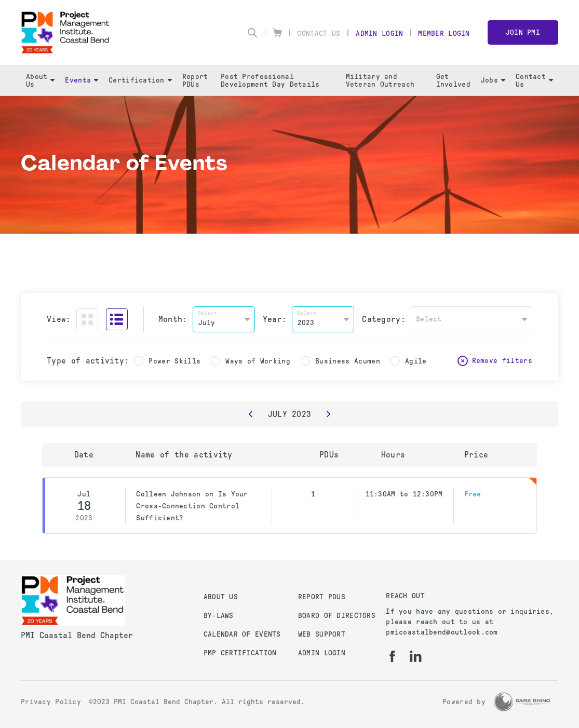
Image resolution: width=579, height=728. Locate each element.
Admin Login (379, 33)
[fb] (392, 656)
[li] (416, 656)
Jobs (493, 80)
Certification (140, 80)
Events (82, 80)
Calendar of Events (242, 634)
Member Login (444, 33)
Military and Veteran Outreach (380, 80)
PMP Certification (240, 653)
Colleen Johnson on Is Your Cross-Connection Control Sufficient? (192, 506)
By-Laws (219, 616)
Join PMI (523, 32)
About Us (40, 80)
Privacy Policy (51, 702)
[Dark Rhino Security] (522, 702)
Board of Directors (337, 616)
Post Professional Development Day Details (270, 80)
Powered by (464, 702)
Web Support (322, 634)
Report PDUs (195, 80)
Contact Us (319, 33)
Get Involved (453, 80)
